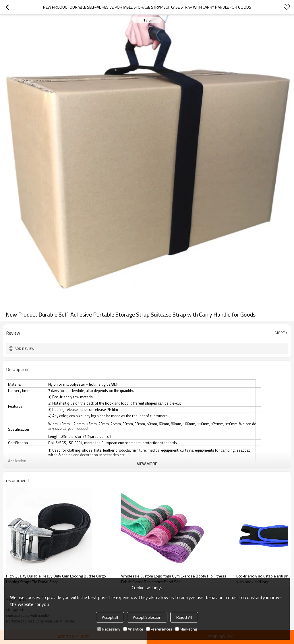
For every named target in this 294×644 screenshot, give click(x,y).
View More (147, 464)
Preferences (159, 629)
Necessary (109, 629)
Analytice (133, 629)
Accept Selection (147, 617)
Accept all (110, 617)
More (280, 333)
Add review (25, 349)
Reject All (184, 617)
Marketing (186, 629)
